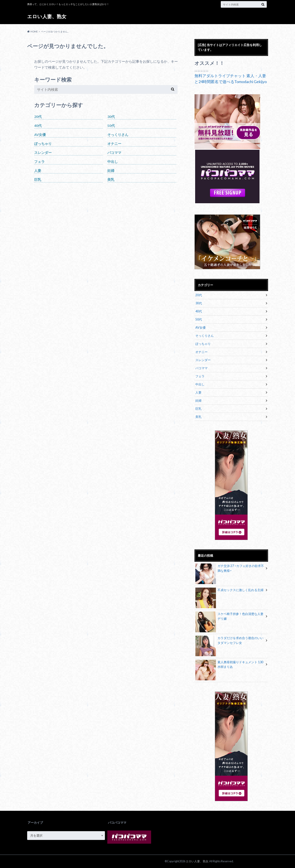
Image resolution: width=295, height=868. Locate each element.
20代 (38, 117)
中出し (113, 161)
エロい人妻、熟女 (47, 16)
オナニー (114, 143)
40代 (38, 126)
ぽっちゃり (43, 143)
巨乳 (38, 179)
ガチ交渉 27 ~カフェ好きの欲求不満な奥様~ (230, 569)
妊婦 (111, 170)
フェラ (39, 161)
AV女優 (40, 135)
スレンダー (43, 152)
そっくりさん (118, 135)
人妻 (38, 170)
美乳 (111, 179)
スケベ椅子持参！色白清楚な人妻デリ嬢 (230, 617)
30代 (111, 117)
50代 (111, 126)
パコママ (114, 152)
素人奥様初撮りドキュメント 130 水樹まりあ (229, 665)
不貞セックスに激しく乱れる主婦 (230, 591)
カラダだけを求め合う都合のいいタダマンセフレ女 (230, 641)
